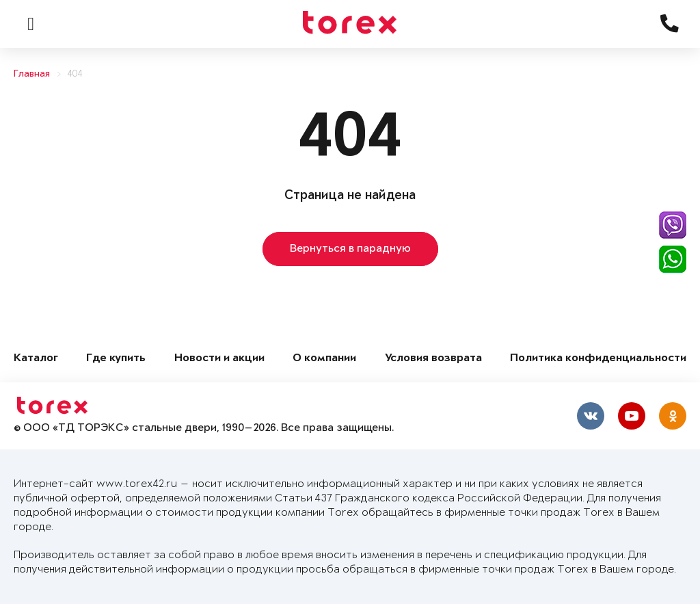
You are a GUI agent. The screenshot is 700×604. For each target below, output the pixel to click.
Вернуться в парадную (350, 249)
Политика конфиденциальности (598, 359)
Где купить (116, 359)
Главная (32, 74)
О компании (324, 359)
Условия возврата (433, 359)
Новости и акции (219, 359)
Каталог (36, 359)
